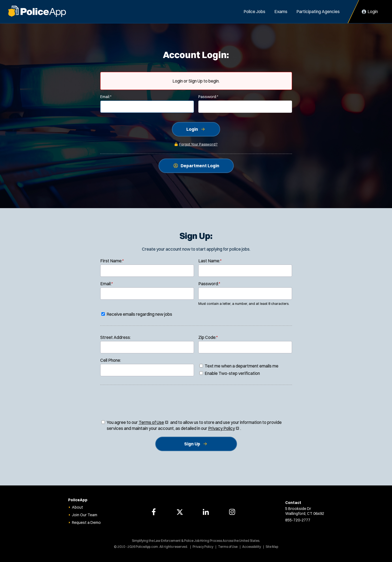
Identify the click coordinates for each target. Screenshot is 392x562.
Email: (106, 97)
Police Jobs (254, 11)
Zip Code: (208, 337)
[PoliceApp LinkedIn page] (206, 512)
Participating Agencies (318, 11)
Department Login (200, 166)
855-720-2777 (298, 520)
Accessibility (252, 547)
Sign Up (192, 444)
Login (192, 129)
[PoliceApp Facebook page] (154, 512)
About (78, 507)
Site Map (272, 547)
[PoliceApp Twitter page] (180, 512)
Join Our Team (85, 515)
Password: (208, 97)
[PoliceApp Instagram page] (232, 512)
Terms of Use (153, 422)
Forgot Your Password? (198, 144)
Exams (281, 11)
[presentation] (196, 403)
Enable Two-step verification (230, 373)
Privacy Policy (223, 428)
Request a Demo (86, 522)
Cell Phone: (111, 360)
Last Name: (210, 261)
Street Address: (116, 337)
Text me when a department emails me (239, 366)
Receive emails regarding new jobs (137, 314)
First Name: (112, 261)
